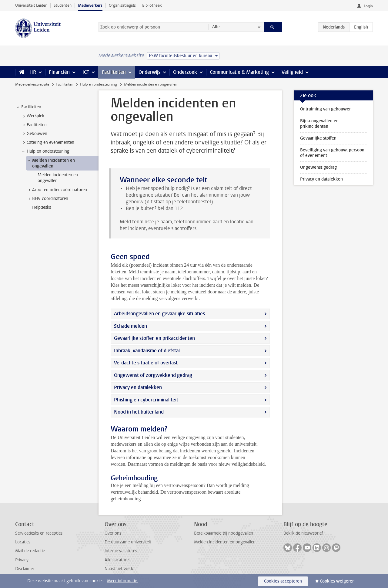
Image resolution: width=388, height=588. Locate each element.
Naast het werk (119, 569)
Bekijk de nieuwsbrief (303, 533)
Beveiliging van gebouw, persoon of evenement (332, 153)
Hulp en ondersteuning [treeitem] (45, 151)
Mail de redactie (30, 551)
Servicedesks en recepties (39, 533)
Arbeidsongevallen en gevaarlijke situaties (159, 314)
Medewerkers (90, 5)
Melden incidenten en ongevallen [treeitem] (51, 163)
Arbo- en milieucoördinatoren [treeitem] (57, 190)
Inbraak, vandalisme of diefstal (147, 351)
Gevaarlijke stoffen (318, 138)
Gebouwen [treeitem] (34, 134)
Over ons (113, 533)
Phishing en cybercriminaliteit (146, 400)
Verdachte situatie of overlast (146, 363)
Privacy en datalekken (138, 387)
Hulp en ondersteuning (99, 84)
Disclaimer (25, 569)
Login (368, 6)
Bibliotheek (152, 5)
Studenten (63, 5)
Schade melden (130, 326)
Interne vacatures (121, 551)
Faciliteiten (114, 72)
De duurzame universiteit (128, 542)
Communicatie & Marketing (239, 72)
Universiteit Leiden (31, 5)
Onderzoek (185, 72)
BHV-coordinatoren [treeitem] (47, 199)
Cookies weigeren (337, 581)
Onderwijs (149, 72)
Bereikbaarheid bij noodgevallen (224, 533)
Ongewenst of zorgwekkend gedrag (153, 375)
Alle (216, 27)
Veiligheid (292, 72)
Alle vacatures (117, 560)
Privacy (22, 560)
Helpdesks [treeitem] (42, 207)
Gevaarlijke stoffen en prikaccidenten (154, 338)
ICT (86, 72)
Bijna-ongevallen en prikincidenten (319, 124)
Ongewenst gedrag (318, 167)
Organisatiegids (122, 5)
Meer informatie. (123, 581)
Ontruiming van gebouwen (326, 109)
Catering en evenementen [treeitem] (48, 143)
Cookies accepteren (283, 581)
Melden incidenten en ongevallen (225, 542)
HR (33, 72)
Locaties (23, 542)
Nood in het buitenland (139, 412)
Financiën (59, 72)
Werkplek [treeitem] (33, 116)
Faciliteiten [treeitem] (28, 107)
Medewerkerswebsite (32, 84)
